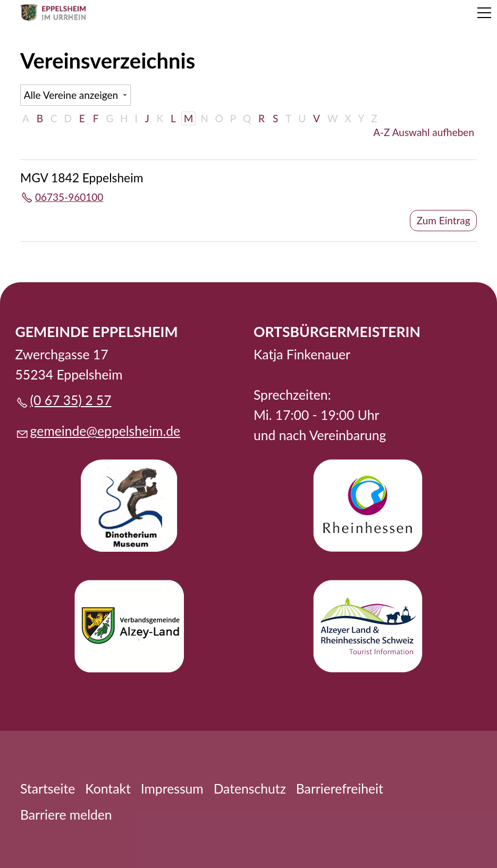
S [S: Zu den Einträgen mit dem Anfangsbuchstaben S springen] (275, 118)
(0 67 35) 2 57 (71, 400)
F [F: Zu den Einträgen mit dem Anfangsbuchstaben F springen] (96, 118)
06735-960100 (69, 197)
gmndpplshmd (106, 431)
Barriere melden (66, 815)
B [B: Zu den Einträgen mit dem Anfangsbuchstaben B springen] (40, 118)
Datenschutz (250, 789)
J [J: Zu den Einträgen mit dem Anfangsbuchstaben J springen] (147, 118)
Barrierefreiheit (340, 789)
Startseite (48, 789)
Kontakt (108, 789)
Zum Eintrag (444, 220)
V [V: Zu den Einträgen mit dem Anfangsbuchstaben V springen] (317, 118)
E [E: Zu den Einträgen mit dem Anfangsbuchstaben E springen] (82, 118)
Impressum (172, 789)
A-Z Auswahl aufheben (424, 132)
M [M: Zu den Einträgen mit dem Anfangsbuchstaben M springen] (189, 118)
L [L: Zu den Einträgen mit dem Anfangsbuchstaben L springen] (173, 118)
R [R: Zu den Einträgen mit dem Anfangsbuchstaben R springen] (262, 118)
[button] (484, 13)
